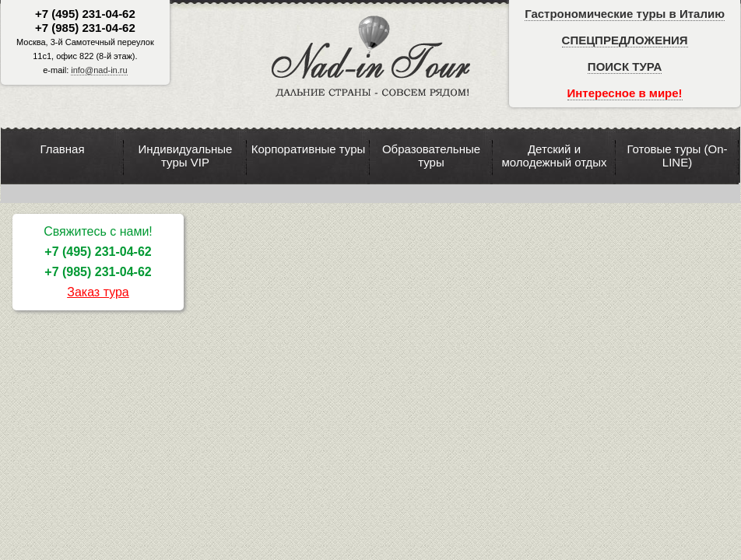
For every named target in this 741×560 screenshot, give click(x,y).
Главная (62, 149)
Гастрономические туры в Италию (625, 14)
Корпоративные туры (309, 149)
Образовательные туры (431, 156)
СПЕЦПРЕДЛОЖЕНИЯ (625, 40)
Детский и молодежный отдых (554, 156)
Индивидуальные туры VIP (186, 156)
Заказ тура (98, 292)
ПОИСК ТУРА (625, 66)
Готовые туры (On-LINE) (677, 156)
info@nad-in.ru (99, 70)
